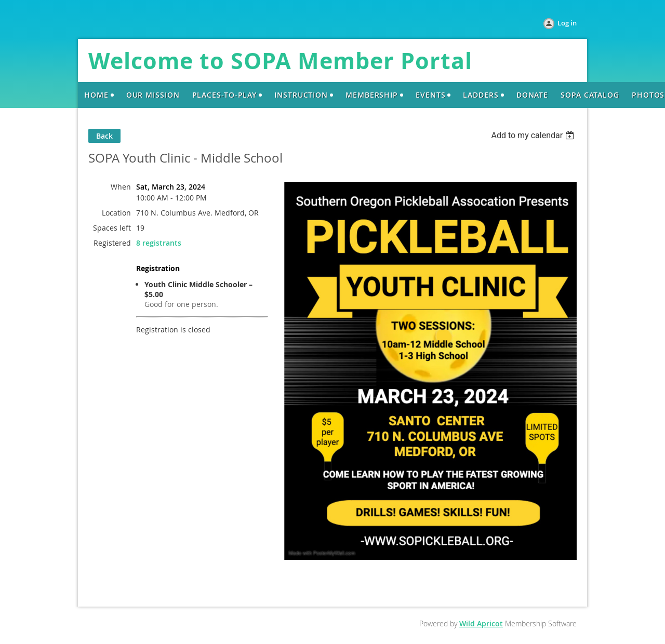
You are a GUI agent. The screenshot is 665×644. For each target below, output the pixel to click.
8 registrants (159, 243)
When (121, 187)
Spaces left (112, 228)
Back (104, 136)
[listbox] (534, 135)
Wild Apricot (481, 623)
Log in (567, 23)
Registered (112, 243)
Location (116, 213)
